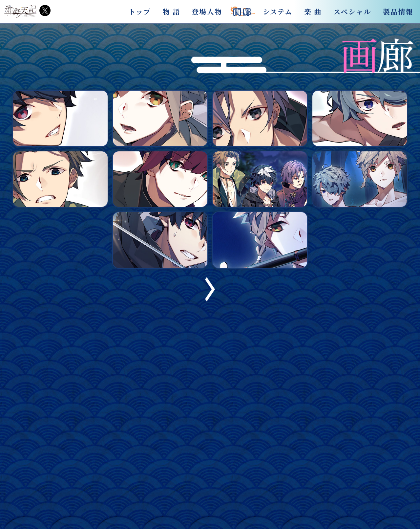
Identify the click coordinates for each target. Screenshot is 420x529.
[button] (210, 299)
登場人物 (207, 11)
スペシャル (352, 11)
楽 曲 (313, 11)
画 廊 (242, 11)
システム (278, 11)
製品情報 (398, 11)
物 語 (171, 11)
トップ (140, 11)
